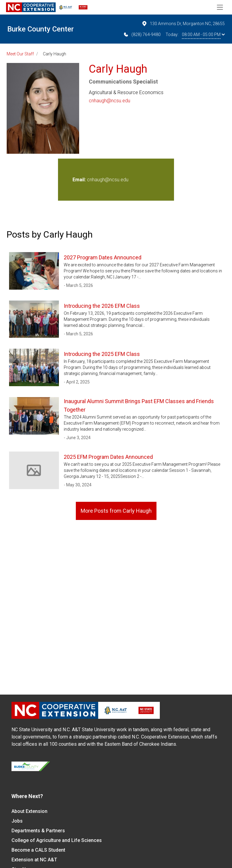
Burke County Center (40, 29)
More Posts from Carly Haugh (116, 511)
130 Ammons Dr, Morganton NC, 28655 (183, 24)
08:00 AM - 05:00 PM (203, 35)
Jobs (17, 821)
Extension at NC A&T (34, 860)
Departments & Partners (38, 831)
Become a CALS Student (38, 850)
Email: (80, 180)
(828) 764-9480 (142, 35)
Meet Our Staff (20, 54)
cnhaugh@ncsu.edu (110, 101)
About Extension (29, 811)
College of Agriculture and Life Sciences (57, 840)
